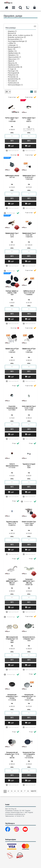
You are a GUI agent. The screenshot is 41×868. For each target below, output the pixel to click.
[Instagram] (18, 830)
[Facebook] (9, 830)
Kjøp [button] (12, 146)
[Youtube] (27, 830)
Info (12, 141)
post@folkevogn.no (20, 814)
